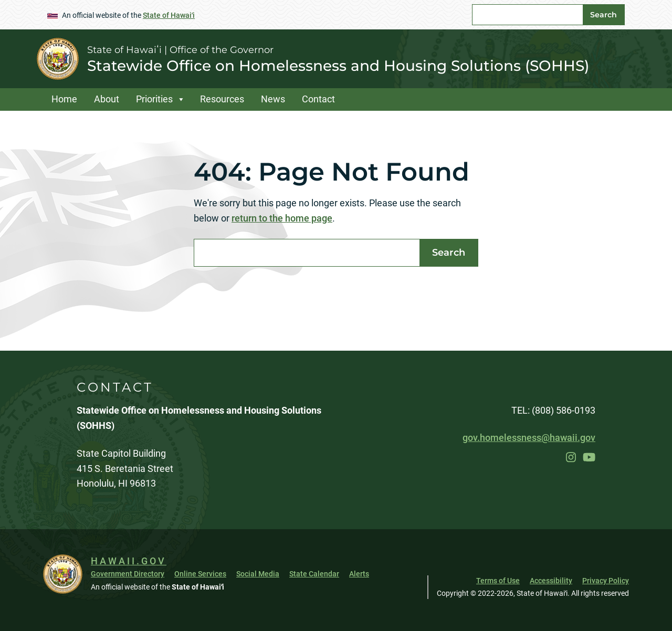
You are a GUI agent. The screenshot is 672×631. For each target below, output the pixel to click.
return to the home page (282, 218)
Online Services (200, 574)
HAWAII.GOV (129, 561)
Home (64, 99)
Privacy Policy (606, 581)
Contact (318, 99)
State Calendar (314, 574)
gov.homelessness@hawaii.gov (529, 438)
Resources (222, 99)
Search (603, 15)
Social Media (258, 574)
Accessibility (551, 581)
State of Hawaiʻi (169, 15)
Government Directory (128, 574)
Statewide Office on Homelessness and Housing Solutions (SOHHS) (338, 66)
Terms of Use (498, 581)
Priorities (154, 99)
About (107, 99)
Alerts (359, 574)
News (273, 99)
